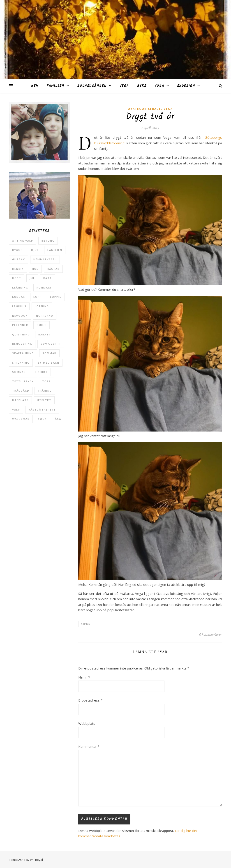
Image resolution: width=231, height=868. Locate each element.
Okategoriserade (144, 109)
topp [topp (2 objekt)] (47, 381)
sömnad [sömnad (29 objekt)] (19, 372)
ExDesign (186, 86)
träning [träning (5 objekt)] (45, 391)
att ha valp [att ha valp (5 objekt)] (23, 241)
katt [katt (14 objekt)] (48, 278)
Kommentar (89, 746)
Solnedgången (92, 86)
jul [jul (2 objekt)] (32, 278)
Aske (142, 86)
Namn (84, 677)
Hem (35, 86)
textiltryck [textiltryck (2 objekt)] (23, 381)
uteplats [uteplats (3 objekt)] (20, 400)
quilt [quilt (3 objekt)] (42, 325)
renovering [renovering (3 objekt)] (22, 344)
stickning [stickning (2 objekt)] (21, 363)
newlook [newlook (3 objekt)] (20, 316)
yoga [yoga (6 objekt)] (42, 419)
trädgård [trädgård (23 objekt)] (21, 391)
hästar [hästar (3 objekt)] (53, 269)
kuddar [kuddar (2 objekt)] (19, 297)
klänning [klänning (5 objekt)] (20, 287)
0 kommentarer (211, 634)
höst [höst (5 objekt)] (17, 278)
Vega (124, 86)
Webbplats (87, 723)
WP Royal (36, 860)
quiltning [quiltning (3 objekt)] (21, 334)
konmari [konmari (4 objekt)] (44, 287)
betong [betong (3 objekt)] (48, 241)
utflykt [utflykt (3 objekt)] (44, 400)
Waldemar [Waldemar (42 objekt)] (21, 419)
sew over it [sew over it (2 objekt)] (51, 344)
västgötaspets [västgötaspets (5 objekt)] (42, 410)
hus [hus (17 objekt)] (35, 269)
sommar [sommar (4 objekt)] (49, 353)
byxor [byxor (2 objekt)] (17, 250)
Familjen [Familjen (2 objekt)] (55, 250)
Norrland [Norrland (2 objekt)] (45, 316)
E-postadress (90, 700)
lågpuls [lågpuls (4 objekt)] (19, 306)
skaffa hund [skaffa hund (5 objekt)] (23, 353)
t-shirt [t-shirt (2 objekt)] (41, 372)
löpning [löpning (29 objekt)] (42, 306)
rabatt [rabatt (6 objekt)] (45, 334)
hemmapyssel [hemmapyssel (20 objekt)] (45, 259)
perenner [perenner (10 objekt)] (20, 325)
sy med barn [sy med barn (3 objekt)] (49, 363)
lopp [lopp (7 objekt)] (38, 297)
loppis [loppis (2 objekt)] (56, 297)
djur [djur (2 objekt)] (35, 250)
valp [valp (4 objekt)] (16, 410)
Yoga (159, 86)
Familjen (55, 86)
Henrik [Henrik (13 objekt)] (18, 269)
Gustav (86, 624)
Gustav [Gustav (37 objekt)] (19, 259)
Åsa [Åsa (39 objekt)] (58, 419)
